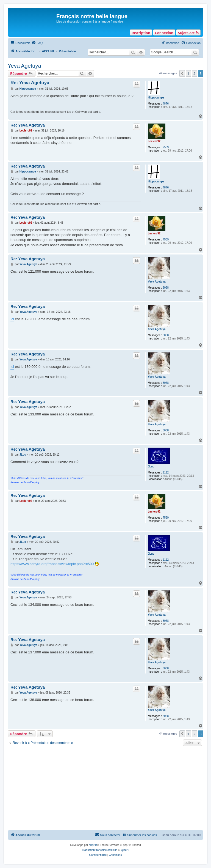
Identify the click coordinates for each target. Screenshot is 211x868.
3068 (166, 288)
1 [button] (188, 73)
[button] (182, 73)
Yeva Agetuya (24, 66)
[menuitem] (37, 43)
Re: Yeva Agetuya (30, 83)
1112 (166, 473)
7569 (166, 147)
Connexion (164, 33)
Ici (12, 319)
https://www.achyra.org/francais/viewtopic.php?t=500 (52, 564)
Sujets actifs (188, 33)
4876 (166, 104)
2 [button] (194, 73)
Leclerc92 (154, 141)
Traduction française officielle (100, 850)
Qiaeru (125, 850)
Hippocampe (156, 98)
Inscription (141, 33)
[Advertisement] (105, 789)
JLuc (151, 466)
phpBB (93, 845)
